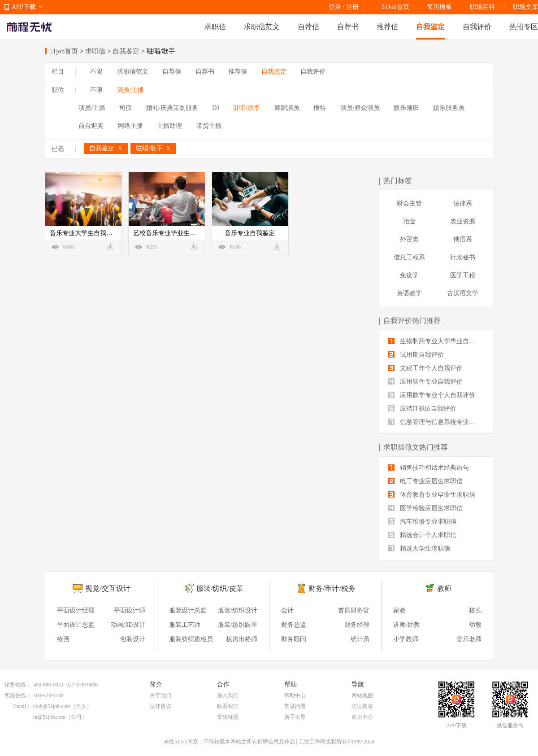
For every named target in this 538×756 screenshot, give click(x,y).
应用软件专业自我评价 (425, 382)
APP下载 (24, 7)
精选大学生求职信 (419, 548)
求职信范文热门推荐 (416, 447)
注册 (352, 7)
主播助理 (169, 126)
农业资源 (463, 221)
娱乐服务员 (449, 108)
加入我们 (228, 695)
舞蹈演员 (287, 108)
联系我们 (228, 706)
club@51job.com (52, 706)
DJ (216, 108)
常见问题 (295, 706)
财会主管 (409, 203)
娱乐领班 (406, 108)
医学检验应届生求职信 (425, 508)
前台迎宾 (91, 126)
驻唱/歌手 (247, 108)
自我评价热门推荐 (412, 321)
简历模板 (439, 7)
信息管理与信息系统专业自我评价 (436, 422)
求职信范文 (262, 27)
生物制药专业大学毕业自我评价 (436, 341)
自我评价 (477, 27)
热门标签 (398, 181)
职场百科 (482, 7)
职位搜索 (362, 706)
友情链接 (228, 717)
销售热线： (18, 685)
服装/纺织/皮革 (220, 588)
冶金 (409, 221)
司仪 (126, 108)
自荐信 (308, 27)
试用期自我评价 (416, 355)
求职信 (215, 27)
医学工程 (463, 275)
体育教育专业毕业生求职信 (432, 495)
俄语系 (463, 239)
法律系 (463, 203)
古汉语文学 (463, 293)
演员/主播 (130, 90)
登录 (335, 7)
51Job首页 (395, 7)
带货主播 (209, 126)
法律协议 (161, 706)
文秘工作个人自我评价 (425, 368)
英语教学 (409, 293)
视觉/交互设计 (108, 588)
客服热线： (18, 695)
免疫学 (409, 275)
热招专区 (524, 27)
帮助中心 (295, 695)
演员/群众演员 (360, 108)
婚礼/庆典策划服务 (172, 108)
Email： (22, 706)
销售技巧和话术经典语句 (429, 468)
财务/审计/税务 (332, 588)
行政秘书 (463, 257)
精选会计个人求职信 (422, 535)
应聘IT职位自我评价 (422, 409)
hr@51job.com (49, 717)
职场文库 (525, 7)
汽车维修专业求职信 (422, 522)
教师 (444, 588)
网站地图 (362, 695)
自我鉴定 (430, 27)
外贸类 (409, 239)
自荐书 (348, 27)
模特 (320, 108)
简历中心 (362, 717)
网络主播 (130, 126)
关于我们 (161, 695)
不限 (96, 72)
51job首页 (64, 51)
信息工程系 (409, 257)
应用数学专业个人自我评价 (432, 395)
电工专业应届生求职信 (425, 481)
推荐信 (387, 27)
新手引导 (295, 717)
